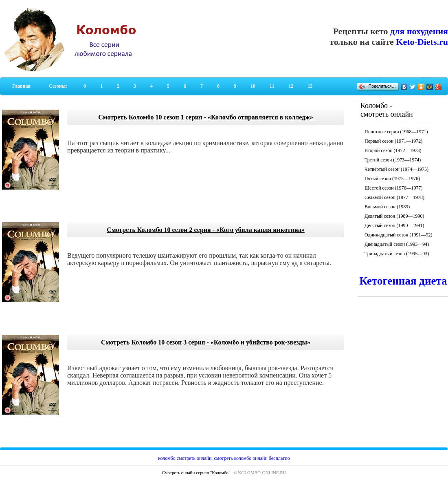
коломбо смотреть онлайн (185, 458)
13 (310, 86)
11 (272, 86)
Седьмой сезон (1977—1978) (394, 197)
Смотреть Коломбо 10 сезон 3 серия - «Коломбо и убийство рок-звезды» (206, 342)
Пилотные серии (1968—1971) (396, 132)
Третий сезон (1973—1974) (393, 160)
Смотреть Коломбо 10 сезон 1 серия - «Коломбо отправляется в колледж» (205, 117)
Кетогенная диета (403, 281)
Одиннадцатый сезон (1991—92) (399, 235)
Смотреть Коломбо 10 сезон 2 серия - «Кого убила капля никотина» (206, 230)
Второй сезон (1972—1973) (393, 150)
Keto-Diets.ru (422, 42)
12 (291, 86)
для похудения (419, 31)
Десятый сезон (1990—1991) (394, 225)
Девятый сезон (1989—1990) (394, 216)
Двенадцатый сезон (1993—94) (397, 244)
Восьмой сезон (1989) (387, 207)
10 (253, 86)
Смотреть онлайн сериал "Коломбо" (196, 473)
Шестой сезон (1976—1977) (394, 188)
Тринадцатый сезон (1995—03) (397, 254)
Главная (21, 86)
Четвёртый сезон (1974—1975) (396, 169)
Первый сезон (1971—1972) (393, 141)
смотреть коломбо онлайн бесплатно (252, 458)
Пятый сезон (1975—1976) (392, 179)
